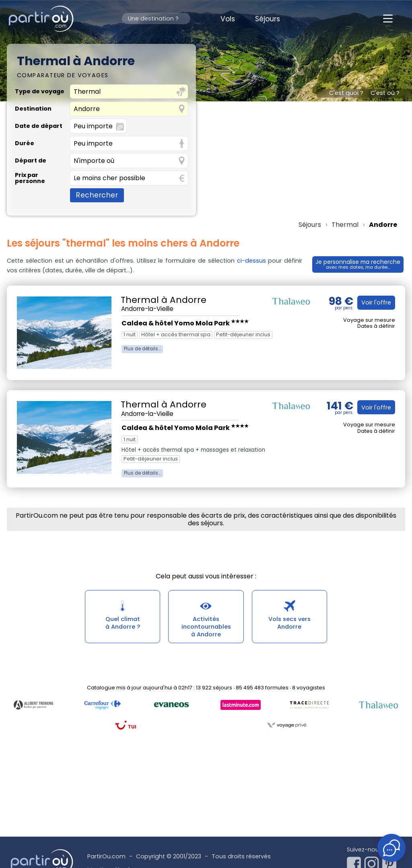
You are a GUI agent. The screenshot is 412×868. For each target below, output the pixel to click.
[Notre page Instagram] (373, 862)
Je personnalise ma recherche (357, 263)
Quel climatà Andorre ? (123, 625)
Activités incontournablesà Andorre (206, 629)
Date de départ (39, 126)
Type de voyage (40, 91)
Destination (33, 109)
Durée (25, 143)
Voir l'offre (375, 302)
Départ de (31, 160)
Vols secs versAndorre (289, 625)
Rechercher (97, 195)
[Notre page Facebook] (356, 862)
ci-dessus (249, 261)
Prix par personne (30, 178)
